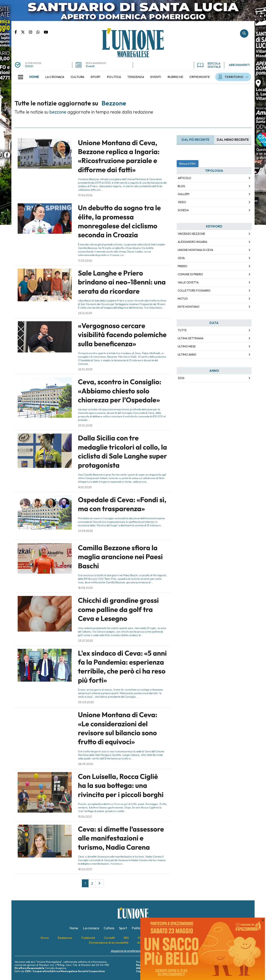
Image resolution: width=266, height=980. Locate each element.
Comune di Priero (190, 274)
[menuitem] (34, 77)
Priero (182, 266)
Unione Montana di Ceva (195, 250)
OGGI (29, 66)
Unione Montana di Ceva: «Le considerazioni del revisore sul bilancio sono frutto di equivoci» (118, 728)
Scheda (183, 210)
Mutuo (183, 299)
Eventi (90, 66)
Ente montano (189, 307)
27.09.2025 (85, 531)
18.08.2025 (85, 588)
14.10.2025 (85, 487)
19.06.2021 (85, 817)
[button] (21, 77)
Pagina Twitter (25, 32)
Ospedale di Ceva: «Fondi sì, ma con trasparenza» (122, 504)
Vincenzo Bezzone (191, 234)
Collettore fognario (194, 290)
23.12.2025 (85, 313)
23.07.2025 (85, 641)
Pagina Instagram (33, 32)
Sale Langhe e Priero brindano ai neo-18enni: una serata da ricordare (122, 282)
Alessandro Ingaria (192, 242)
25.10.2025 (85, 425)
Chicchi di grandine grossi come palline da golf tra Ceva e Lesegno (118, 609)
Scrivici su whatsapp (40, 32)
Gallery (184, 194)
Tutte (182, 330)
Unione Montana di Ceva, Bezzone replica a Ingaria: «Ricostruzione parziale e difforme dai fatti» (119, 156)
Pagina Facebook (18, 32)
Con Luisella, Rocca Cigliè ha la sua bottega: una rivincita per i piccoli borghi (121, 785)
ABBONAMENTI (239, 65)
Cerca (244, 33)
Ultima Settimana (191, 338)
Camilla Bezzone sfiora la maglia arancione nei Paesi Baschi (120, 557)
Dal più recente (195, 140)
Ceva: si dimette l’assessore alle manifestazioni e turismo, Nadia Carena (121, 838)
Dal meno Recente (233, 140)
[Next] (99, 883)
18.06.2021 (85, 869)
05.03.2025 (86, 702)
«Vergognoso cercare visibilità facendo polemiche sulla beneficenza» (122, 335)
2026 (181, 378)
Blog (181, 186)
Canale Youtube (46, 32)
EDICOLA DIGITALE (209, 65)
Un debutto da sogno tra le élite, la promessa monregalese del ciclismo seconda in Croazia (119, 221)
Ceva (181, 258)
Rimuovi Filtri (188, 164)
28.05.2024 (86, 764)
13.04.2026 (85, 195)
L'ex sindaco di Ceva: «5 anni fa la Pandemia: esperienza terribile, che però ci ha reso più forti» (122, 667)
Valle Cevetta (188, 282)
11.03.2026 (85, 261)
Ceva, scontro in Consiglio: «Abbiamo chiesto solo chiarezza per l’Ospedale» (120, 391)
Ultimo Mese (187, 346)
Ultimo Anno (187, 355)
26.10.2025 (85, 369)
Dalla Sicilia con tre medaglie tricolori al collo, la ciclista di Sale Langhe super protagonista (123, 451)
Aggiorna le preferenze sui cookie (133, 951)
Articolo (184, 178)
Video (182, 202)
